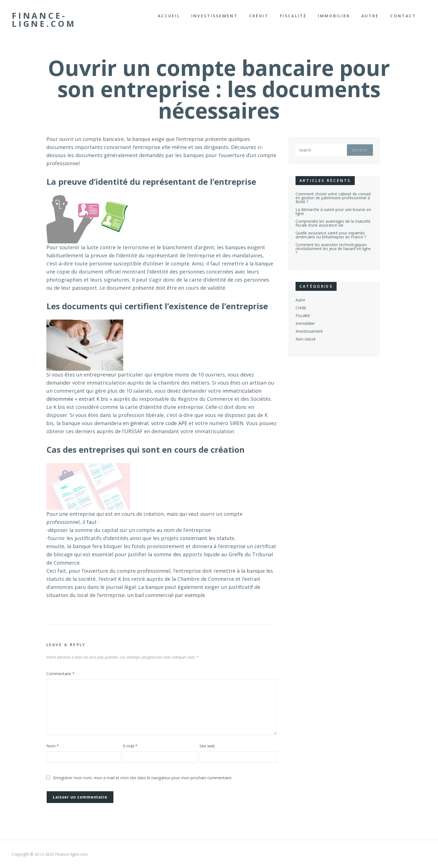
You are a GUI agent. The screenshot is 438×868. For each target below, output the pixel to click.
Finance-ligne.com (44, 20)
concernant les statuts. (208, 538)
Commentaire (60, 674)
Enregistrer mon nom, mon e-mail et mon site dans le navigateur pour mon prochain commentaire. (143, 778)
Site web (207, 746)
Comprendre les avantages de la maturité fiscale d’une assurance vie (333, 223)
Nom (53, 746)
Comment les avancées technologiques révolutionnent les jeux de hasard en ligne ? (333, 249)
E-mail (130, 746)
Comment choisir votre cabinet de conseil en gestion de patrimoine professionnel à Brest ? (333, 198)
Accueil (169, 16)
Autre (370, 16)
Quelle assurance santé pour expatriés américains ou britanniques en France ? (331, 235)
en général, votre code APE (155, 423)
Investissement (215, 16)
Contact (403, 16)
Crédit (259, 16)
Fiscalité (293, 16)
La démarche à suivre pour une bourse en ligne (333, 211)
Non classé (306, 339)
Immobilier (334, 16)
